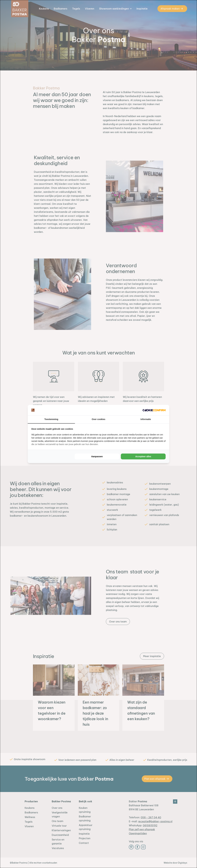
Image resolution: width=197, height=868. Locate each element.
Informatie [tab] (146, 419)
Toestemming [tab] (51, 419)
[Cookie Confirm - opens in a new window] (154, 410)
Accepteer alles (143, 456)
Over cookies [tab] (98, 419)
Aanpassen (97, 456)
